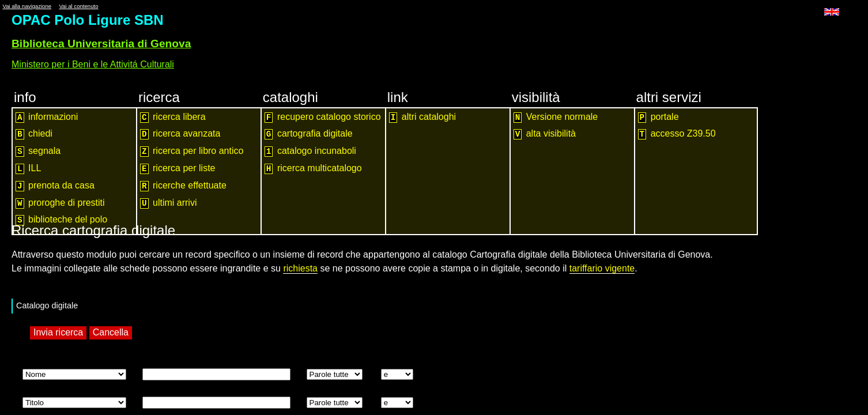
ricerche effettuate (183, 186)
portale (658, 117)
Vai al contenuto (78, 6)
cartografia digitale (309, 134)
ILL (28, 169)
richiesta (300, 268)
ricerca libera (173, 117)
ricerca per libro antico (192, 151)
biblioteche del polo (61, 220)
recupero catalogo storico (323, 117)
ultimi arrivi (169, 203)
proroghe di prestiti (60, 203)
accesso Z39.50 (677, 134)
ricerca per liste (178, 169)
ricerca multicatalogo (313, 169)
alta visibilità (545, 134)
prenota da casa (55, 186)
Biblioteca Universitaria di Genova (101, 44)
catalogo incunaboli (310, 151)
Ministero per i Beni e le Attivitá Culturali (93, 64)
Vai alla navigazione (27, 6)
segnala (38, 151)
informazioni (47, 117)
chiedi (34, 134)
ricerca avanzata (180, 134)
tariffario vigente (602, 268)
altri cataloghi (422, 117)
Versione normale (556, 117)
